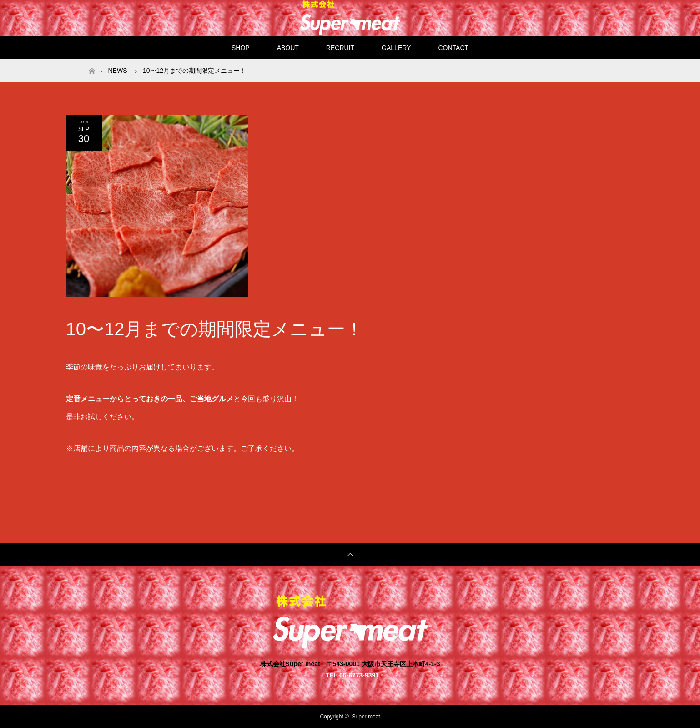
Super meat (366, 717)
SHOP (241, 48)
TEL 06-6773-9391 (352, 675)
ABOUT (288, 48)
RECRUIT (340, 48)
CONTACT (453, 48)
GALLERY (396, 48)
